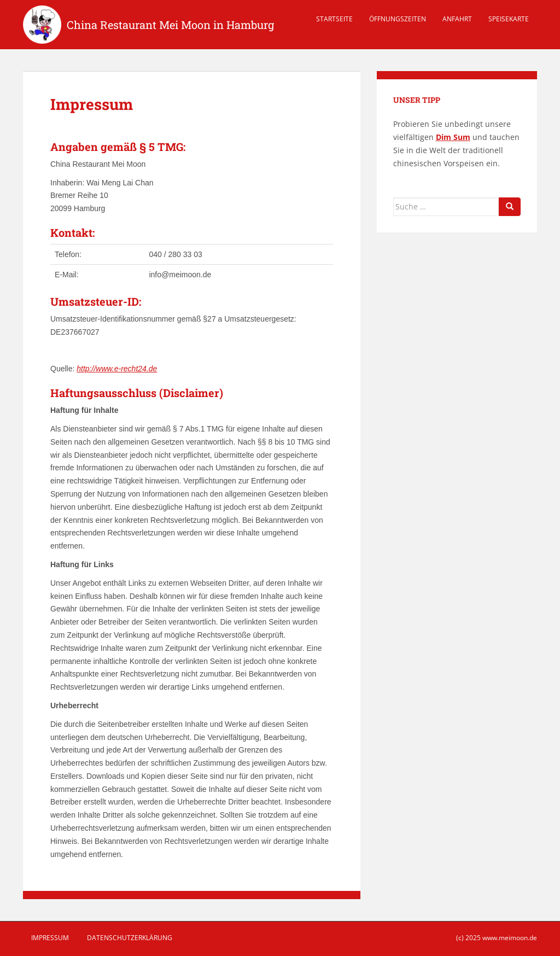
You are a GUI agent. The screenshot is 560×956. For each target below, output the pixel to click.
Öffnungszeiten (398, 19)
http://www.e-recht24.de (117, 369)
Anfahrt (457, 19)
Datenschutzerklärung (130, 938)
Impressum (50, 938)
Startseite (334, 19)
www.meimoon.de (510, 938)
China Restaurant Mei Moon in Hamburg (170, 25)
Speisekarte (509, 19)
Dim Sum (453, 137)
